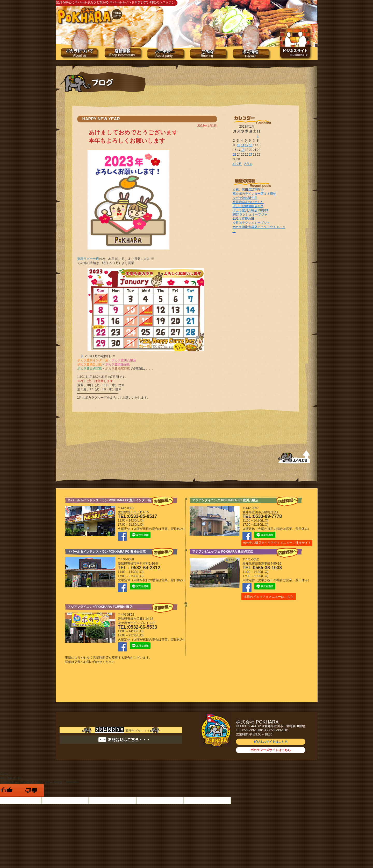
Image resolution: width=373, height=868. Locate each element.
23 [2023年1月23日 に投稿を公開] (235, 155)
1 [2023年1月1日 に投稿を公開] (258, 136)
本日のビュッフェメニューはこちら (269, 597)
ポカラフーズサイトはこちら (271, 750)
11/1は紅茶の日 (243, 219)
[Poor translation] (31, 790)
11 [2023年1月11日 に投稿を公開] (243, 145)
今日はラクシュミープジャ (251, 223)
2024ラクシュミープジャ (250, 214)
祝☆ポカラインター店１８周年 (254, 194)
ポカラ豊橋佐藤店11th (248, 206)
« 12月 (237, 164)
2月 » (248, 164)
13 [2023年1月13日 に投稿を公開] (251, 145)
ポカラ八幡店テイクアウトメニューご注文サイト (277, 543)
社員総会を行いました (248, 202)
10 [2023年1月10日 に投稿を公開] (239, 145)
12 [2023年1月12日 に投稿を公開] (247, 145)
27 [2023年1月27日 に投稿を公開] (251, 155)
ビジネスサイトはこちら (271, 742)
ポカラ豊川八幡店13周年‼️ (251, 210)
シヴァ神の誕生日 (245, 198)
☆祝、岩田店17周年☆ (248, 190)
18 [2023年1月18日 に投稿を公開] (243, 150)
